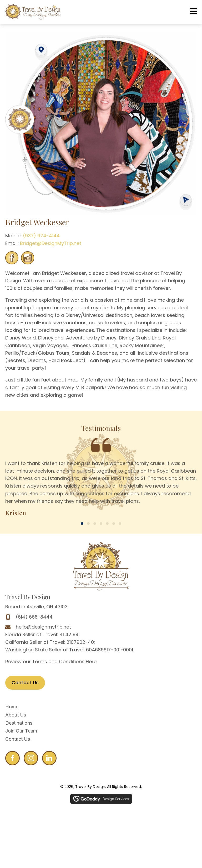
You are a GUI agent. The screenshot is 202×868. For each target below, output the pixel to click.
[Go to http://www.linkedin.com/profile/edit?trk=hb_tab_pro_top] (49, 758)
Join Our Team (21, 731)
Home (12, 707)
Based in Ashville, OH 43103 (36, 607)
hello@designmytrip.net (43, 627)
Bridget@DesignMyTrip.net (51, 243)
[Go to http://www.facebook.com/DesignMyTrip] (12, 758)
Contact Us (18, 739)
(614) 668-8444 (34, 617)
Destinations (19, 723)
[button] (82, 524)
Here (91, 662)
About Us (16, 715)
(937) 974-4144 (41, 236)
